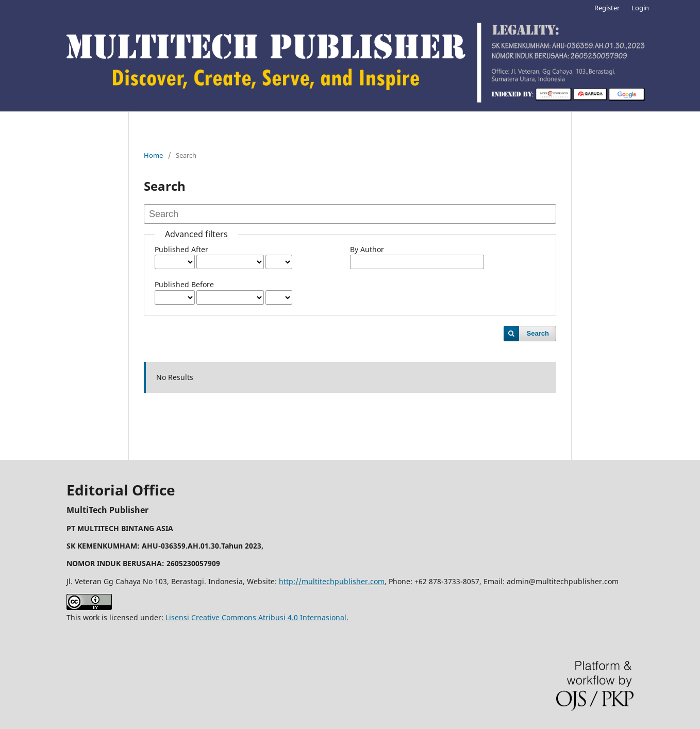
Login (640, 8)
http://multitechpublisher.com (332, 581)
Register (607, 8)
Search (538, 333)
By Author (367, 249)
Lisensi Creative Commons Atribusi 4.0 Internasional (255, 617)
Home (153, 155)
